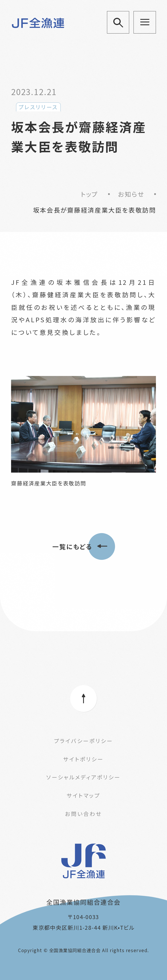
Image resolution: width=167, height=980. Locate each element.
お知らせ (131, 194)
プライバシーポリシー (83, 741)
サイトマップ (83, 795)
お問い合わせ (84, 814)
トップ (89, 194)
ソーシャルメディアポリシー (83, 777)
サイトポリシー (83, 759)
